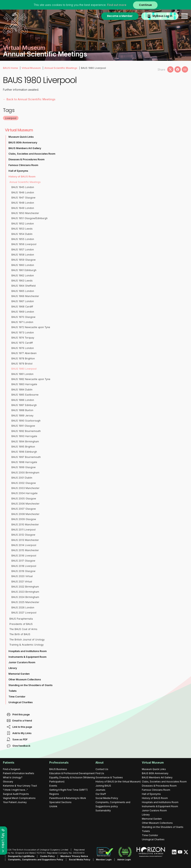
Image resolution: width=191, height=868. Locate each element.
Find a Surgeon (12, 769)
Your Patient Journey (15, 802)
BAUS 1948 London (23, 203)
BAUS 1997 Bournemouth (26, 457)
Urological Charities (21, 702)
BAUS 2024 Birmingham (25, 597)
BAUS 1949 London (23, 208)
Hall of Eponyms (18, 171)
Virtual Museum (31, 68)
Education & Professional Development (72, 773)
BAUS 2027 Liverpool (24, 613)
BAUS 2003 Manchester (25, 488)
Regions (54, 794)
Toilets (12, 691)
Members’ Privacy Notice (74, 856)
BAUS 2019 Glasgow (23, 571)
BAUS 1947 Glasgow (23, 198)
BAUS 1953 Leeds (22, 229)
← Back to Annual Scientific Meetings (29, 99)
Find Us (100, 773)
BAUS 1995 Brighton (23, 447)
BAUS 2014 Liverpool (24, 545)
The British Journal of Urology (27, 640)
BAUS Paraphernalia (21, 619)
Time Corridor (17, 697)
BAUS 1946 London (23, 192)
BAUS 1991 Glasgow (23, 426)
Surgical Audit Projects (16, 794)
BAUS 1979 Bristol (22, 364)
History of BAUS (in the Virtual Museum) (118, 782)
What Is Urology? (13, 777)
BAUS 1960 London (23, 265)
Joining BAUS (103, 786)
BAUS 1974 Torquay (23, 338)
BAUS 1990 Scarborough (26, 421)
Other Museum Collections (25, 679)
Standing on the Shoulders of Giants (30, 685)
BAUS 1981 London (22, 374)
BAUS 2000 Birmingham (25, 473)
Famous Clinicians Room (23, 165)
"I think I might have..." (15, 790)
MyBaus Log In (162, 16)
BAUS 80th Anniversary (23, 143)
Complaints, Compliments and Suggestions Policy (36, 860)
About (100, 762)
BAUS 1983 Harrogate (24, 384)
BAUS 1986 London (23, 400)
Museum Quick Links (21, 137)
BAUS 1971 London (22, 322)
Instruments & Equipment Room (27, 657)
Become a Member (120, 16)
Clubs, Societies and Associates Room (32, 154)
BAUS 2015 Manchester (25, 550)
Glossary (8, 782)
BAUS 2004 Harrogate (24, 493)
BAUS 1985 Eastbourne (25, 395)
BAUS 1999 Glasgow (23, 467)
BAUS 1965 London (23, 291)
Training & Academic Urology (27, 645)
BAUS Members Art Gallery (25, 148)
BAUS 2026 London (23, 607)
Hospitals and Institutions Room (28, 651)
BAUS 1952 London (23, 224)
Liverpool (11, 118)
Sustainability (103, 810)
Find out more (117, 5)
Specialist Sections (60, 802)
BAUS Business (58, 769)
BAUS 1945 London (23, 187)
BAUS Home (10, 68)
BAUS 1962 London (23, 275)
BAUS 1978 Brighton (23, 358)
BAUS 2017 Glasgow (23, 561)
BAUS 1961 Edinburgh (24, 270)
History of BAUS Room (22, 177)
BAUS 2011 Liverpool (23, 530)
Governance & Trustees (109, 777)
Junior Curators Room (22, 662)
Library (13, 668)
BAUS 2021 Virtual (22, 582)
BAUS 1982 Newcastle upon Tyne (31, 379)
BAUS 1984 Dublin (22, 390)
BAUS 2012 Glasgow (23, 535)
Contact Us (102, 769)
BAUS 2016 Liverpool (24, 556)
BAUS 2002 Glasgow (24, 483)
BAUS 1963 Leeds (22, 281)
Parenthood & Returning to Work (68, 798)
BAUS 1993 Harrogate (24, 436)
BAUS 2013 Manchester (25, 540)
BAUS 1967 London (23, 301)
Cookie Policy (47, 856)
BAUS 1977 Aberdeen (24, 353)
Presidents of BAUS (21, 624)
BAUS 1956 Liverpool (24, 244)
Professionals (59, 762)
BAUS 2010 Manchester (25, 524)
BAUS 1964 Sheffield (23, 286)
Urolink (53, 806)
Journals (100, 790)
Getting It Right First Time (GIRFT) (68, 790)
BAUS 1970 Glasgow (23, 317)
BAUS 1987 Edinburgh (24, 405)
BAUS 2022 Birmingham (25, 587)
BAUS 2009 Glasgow (24, 519)
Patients (9, 762)
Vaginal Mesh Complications (19, 798)
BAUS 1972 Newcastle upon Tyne (31, 327)
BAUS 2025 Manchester (25, 602)
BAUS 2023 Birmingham (25, 592)
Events (53, 786)
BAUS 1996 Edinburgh (24, 452)
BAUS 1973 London (23, 333)
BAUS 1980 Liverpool (24, 369)
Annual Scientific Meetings (61, 68)
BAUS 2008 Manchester (25, 514)
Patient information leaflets (19, 773)
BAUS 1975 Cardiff (22, 343)
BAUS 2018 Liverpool (24, 566)
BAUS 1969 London (23, 312)
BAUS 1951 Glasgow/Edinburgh (29, 218)
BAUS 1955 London (23, 239)
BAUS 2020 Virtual (22, 576)
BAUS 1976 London (23, 348)
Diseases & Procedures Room (26, 159)
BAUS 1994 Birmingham (25, 441)
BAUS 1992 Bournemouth (26, 431)
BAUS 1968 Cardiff (22, 307)
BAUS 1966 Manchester (25, 296)
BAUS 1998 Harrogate (24, 462)
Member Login (104, 860)
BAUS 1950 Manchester (25, 213)
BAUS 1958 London (23, 255)
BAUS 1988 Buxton (22, 410)
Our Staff (101, 794)
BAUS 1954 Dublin (22, 234)
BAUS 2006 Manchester (25, 504)
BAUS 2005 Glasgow (24, 499)
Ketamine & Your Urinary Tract (20, 786)
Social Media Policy (107, 798)
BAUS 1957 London (23, 250)
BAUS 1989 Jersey (22, 416)
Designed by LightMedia (21, 856)
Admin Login (124, 860)
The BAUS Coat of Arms (23, 629)
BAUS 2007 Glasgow (24, 509)
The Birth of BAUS (20, 634)
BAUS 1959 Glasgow (23, 260)
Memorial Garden (19, 674)
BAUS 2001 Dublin (22, 478)
